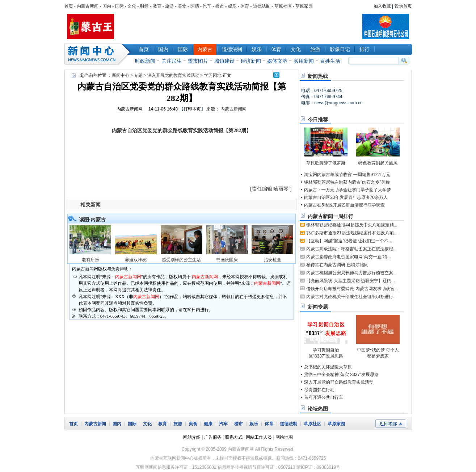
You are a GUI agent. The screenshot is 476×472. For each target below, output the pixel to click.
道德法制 (262, 6)
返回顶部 (391, 424)
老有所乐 (90, 260)
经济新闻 (251, 61)
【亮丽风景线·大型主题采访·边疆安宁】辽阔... (351, 281)
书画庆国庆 (227, 260)
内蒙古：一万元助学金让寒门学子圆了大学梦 (347, 190)
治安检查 (273, 260)
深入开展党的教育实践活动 (173, 75)
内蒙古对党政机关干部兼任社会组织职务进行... (351, 297)
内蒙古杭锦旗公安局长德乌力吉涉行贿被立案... (351, 273)
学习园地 (213, 75)
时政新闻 (145, 61)
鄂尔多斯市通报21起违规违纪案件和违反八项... (352, 233)
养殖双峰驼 (136, 260)
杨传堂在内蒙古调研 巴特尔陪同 (337, 265)
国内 (107, 6)
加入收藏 (382, 6)
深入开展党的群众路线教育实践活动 (339, 382)
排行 (365, 49)
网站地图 (284, 437)
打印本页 (192, 109)
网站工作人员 (259, 437)
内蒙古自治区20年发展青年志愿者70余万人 (346, 197)
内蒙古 (205, 49)
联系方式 (234, 437)
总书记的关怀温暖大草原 (328, 367)
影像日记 (340, 49)
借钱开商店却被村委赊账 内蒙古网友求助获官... (352, 289)
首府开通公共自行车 (324, 397)
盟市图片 (198, 61)
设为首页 (403, 6)
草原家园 (304, 6)
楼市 (220, 6)
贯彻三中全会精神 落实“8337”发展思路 (341, 375)
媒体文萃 (277, 61)
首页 (69, 6)
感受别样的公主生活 (181, 260)
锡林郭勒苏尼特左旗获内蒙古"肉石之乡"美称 (347, 182)
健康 (208, 424)
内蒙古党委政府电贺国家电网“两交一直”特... (349, 257)
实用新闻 (304, 61)
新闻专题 (318, 307)
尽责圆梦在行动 (319, 390)
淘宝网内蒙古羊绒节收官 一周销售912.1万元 (347, 175)
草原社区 (283, 6)
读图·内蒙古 (92, 220)
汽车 (207, 6)
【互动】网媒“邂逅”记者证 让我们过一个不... (349, 241)
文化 (132, 6)
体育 (245, 6)
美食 (182, 6)
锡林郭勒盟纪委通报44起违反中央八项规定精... (352, 225)
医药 (195, 6)
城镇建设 (224, 61)
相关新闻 (90, 205)
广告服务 (213, 437)
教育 (157, 6)
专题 (138, 75)
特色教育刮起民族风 (378, 163)
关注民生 (172, 61)
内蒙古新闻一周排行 (330, 216)
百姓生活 (330, 61)
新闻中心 (99, 54)
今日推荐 (318, 120)
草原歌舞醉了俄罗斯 (326, 163)
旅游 (169, 6)
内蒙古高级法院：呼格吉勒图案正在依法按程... (351, 249)
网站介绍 (192, 437)
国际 (119, 6)
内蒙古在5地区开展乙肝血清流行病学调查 (344, 205)
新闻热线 (318, 76)
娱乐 (232, 6)
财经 (144, 6)
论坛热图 (318, 409)
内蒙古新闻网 (130, 109)
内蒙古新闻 (88, 6)
